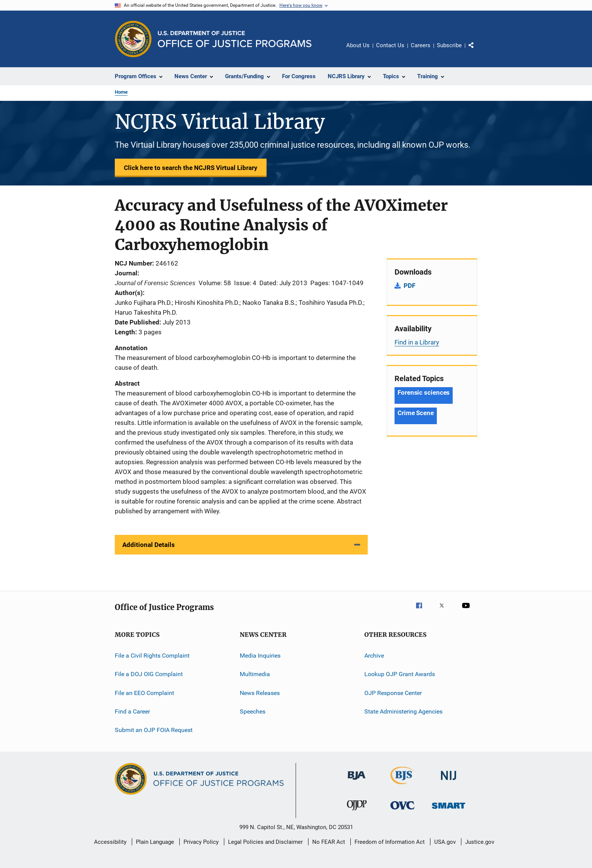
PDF (409, 286)
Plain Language (155, 842)
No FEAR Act (329, 842)
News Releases (260, 693)
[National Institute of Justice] (449, 781)
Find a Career (132, 711)
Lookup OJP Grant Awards (400, 674)
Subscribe (449, 45)
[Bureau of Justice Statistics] (403, 786)
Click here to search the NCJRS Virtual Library (191, 168)
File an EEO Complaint (144, 693)
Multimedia (255, 674)
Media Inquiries (260, 656)
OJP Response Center (393, 693)
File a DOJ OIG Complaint (149, 674)
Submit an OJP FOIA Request (154, 730)
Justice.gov (480, 842)
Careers (421, 45)
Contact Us (390, 45)
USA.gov (445, 842)
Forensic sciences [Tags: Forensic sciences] (424, 392)
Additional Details (149, 545)
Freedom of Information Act (390, 842)
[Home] (235, 39)
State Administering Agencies (403, 711)
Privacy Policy (201, 842)
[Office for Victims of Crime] (402, 811)
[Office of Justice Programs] (133, 39)
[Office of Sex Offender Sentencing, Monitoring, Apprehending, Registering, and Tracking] (449, 810)
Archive (374, 656)
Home (121, 92)
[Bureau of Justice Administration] (357, 781)
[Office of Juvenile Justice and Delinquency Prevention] (357, 812)
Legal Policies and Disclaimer (265, 842)
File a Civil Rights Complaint (152, 656)
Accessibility (110, 842)
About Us (358, 45)
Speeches (253, 711)
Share (477, 51)
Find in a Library (417, 342)
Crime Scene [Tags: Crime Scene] (416, 413)
